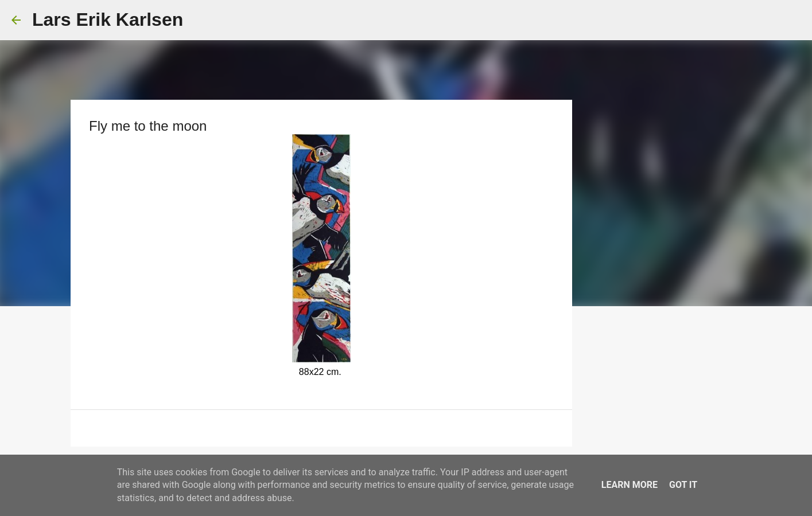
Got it (683, 485)
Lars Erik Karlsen (108, 19)
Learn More (630, 485)
